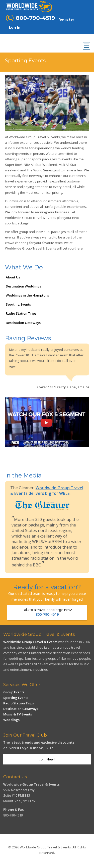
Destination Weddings (23, 286)
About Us (13, 277)
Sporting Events (18, 304)
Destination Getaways (23, 323)
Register (66, 19)
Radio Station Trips (21, 313)
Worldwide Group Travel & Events (30, 642)
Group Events (14, 692)
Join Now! (47, 759)
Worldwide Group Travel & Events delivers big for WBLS (47, 491)
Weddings (11, 720)
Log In (15, 27)
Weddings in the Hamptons (27, 295)
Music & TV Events (18, 714)
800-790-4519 (47, 614)
